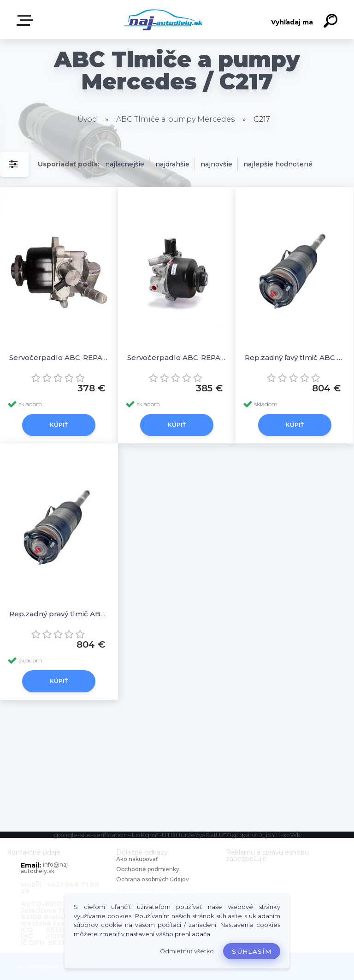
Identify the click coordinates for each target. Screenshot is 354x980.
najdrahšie (172, 164)
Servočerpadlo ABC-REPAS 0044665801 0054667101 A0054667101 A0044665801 (59, 357)
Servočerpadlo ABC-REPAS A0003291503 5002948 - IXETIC (177, 357)
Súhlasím (252, 951)
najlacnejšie (125, 164)
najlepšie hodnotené (278, 164)
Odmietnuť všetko (187, 951)
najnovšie (216, 164)
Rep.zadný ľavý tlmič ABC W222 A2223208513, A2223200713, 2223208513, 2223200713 (295, 357)
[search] (332, 22)
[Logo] (163, 20)
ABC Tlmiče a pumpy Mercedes (175, 119)
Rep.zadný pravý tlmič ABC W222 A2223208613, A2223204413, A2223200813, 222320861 (59, 614)
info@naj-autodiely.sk (45, 868)
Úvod (87, 119)
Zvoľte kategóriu (27, 20)
